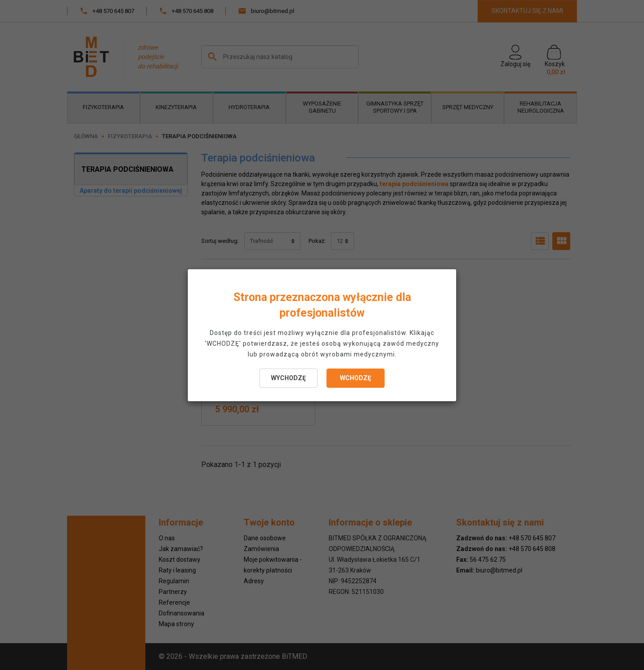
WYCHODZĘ (288, 378)
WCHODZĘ (356, 378)
